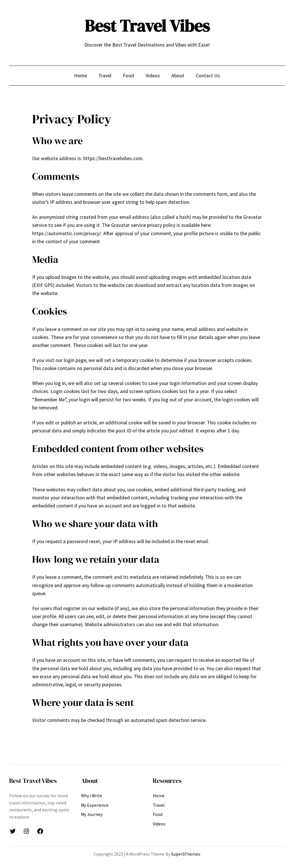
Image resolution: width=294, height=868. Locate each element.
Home (81, 76)
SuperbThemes (186, 854)
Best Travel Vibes (147, 26)
